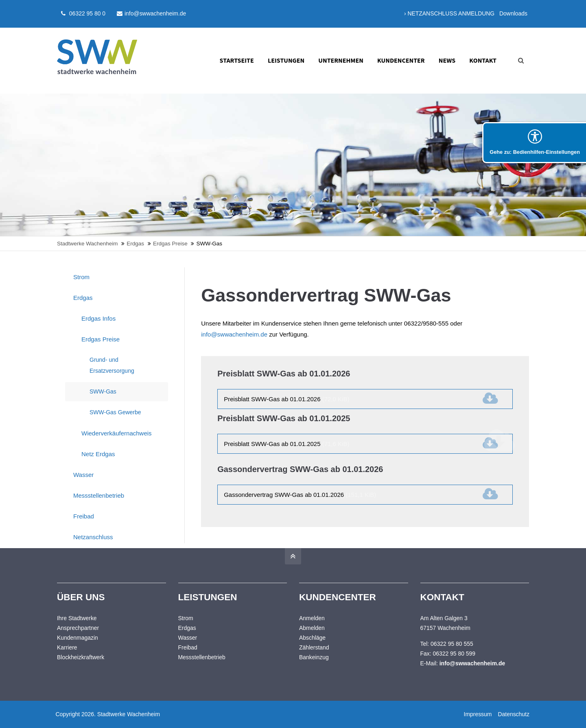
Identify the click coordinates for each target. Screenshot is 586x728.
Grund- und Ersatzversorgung (112, 365)
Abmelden (312, 628)
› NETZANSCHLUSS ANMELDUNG (449, 13)
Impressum (478, 714)
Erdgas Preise (101, 339)
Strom (81, 277)
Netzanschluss (93, 537)
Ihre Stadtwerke (77, 618)
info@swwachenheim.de (151, 13)
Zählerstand (314, 647)
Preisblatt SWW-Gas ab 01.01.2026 (286, 399)
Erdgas (83, 298)
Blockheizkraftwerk (81, 657)
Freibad (84, 516)
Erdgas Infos (98, 318)
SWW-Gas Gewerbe (115, 412)
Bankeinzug (314, 657)
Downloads (513, 13)
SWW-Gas (103, 391)
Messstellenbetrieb (99, 495)
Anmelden (312, 618)
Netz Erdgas (98, 454)
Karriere (67, 647)
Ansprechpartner (78, 628)
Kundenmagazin (78, 638)
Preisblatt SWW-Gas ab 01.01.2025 (286, 444)
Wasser (83, 475)
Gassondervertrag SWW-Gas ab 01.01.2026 (300, 495)
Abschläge (312, 638)
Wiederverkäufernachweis (117, 433)
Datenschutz (513, 714)
